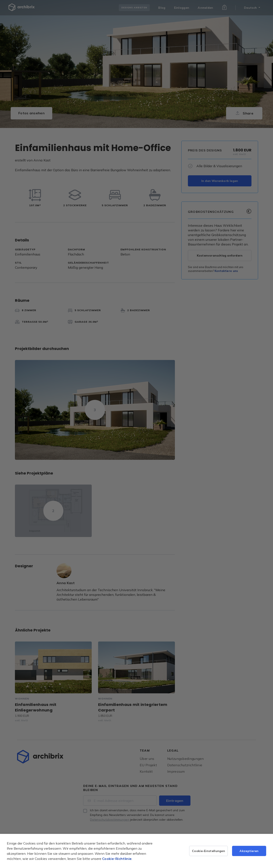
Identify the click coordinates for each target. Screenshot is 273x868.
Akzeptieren (249, 851)
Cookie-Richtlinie (117, 859)
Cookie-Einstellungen (208, 851)
